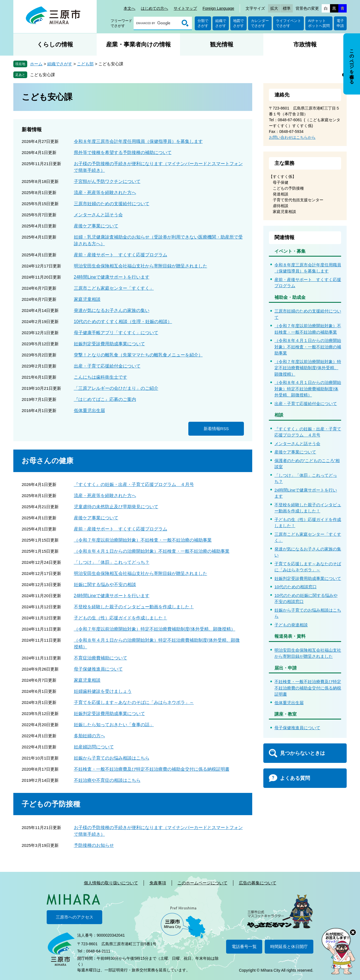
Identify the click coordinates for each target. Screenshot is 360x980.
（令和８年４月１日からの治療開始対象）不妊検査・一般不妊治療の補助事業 (152, 551)
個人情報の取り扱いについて (111, 883)
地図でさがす (238, 23)
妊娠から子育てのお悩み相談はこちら (112, 758)
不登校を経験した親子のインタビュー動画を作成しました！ (134, 607)
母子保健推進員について (98, 669)
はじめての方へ (154, 8)
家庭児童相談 (87, 299)
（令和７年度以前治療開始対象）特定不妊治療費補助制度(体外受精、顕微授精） (155, 629)
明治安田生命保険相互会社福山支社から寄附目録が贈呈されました (141, 266)
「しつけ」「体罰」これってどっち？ (112, 562)
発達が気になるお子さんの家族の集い (112, 310)
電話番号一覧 (244, 946)
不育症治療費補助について (101, 658)
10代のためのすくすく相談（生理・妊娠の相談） (123, 322)
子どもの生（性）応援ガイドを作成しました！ (121, 618)
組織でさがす (221, 23)
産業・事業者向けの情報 (138, 44)
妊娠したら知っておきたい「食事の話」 (114, 725)
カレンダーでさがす (260, 23)
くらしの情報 (55, 44)
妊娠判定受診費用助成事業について (109, 344)
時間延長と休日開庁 (289, 946)
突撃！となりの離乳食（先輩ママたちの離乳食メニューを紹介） (138, 355)
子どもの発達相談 (291, 625)
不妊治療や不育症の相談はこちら (107, 780)
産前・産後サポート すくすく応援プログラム (121, 255)
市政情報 (305, 44)
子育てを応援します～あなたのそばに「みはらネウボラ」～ (134, 702)
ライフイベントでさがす (288, 23)
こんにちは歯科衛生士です (101, 377)
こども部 (85, 64)
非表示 (357, 34)
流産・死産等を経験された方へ (105, 193)
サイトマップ (185, 8)
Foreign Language (218, 8)
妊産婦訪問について (94, 747)
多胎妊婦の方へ (89, 736)
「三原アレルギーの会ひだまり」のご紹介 (116, 388)
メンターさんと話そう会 (98, 215)
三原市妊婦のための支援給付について (112, 204)
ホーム (36, 64)
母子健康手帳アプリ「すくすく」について (116, 333)
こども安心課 (42, 75)
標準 (287, 8)
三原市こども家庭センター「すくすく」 (114, 288)
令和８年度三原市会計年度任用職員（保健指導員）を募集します (138, 141)
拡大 (274, 8)
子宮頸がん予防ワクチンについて (107, 181)
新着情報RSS (216, 429)
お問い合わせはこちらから (292, 137)
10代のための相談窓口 (296, 587)
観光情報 (222, 44)
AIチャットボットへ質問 (319, 23)
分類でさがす (203, 23)
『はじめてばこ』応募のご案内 (105, 399)
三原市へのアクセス (75, 917)
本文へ (129, 8)
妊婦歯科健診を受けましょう (103, 691)
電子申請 (340, 23)
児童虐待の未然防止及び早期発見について (116, 507)
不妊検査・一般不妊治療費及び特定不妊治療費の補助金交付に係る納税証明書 (152, 769)
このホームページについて (202, 883)
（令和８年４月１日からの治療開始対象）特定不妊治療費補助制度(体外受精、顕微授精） (308, 389)
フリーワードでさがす (121, 23)
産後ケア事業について (96, 226)
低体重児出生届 (89, 410)
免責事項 (158, 883)
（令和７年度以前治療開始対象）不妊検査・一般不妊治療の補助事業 (143, 540)
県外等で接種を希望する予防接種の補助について (123, 152)
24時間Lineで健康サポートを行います (112, 277)
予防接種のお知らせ (94, 845)
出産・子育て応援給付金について (107, 366)
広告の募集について (258, 883)
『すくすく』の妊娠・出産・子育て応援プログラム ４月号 (134, 484)
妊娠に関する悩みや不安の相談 (105, 585)
